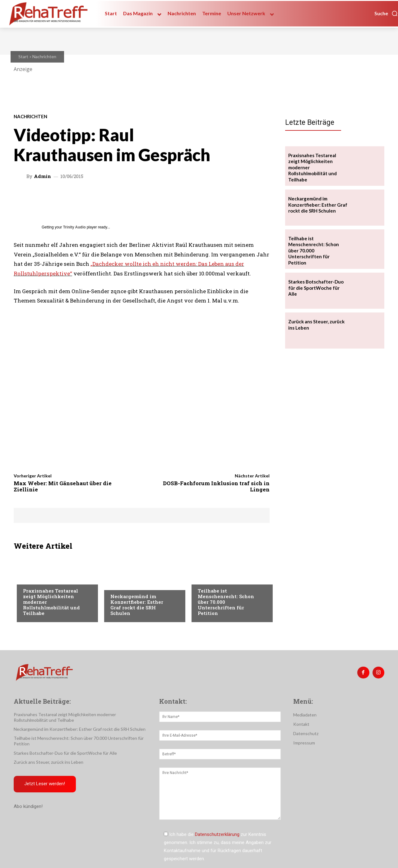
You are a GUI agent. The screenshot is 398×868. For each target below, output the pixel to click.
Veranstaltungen (42, 578)
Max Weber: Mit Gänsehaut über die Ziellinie (63, 486)
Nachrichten (44, 56)
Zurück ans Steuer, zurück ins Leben (49, 762)
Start (23, 56)
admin (42, 176)
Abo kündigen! (28, 807)
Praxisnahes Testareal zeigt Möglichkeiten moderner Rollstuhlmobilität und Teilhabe (65, 717)
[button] (386, 13)
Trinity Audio (74, 227)
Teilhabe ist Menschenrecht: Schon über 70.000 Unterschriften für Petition (314, 251)
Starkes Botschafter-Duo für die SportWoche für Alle (316, 288)
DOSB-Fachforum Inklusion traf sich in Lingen (216, 486)
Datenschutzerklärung (217, 834)
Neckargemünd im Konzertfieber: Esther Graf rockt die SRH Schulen (137, 605)
